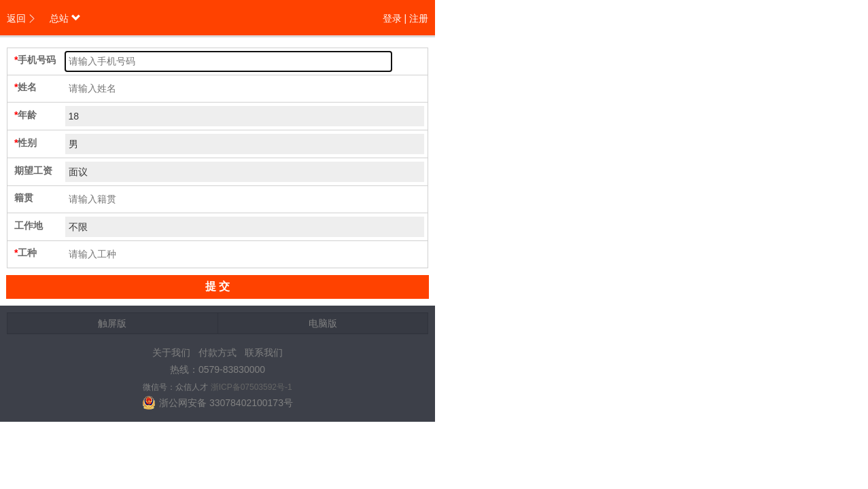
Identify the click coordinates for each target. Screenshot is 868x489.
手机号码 (37, 60)
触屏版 (112, 323)
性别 (27, 143)
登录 (392, 18)
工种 (27, 253)
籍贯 (24, 198)
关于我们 (171, 352)
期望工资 (33, 170)
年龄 (27, 115)
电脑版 (323, 323)
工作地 (29, 225)
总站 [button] (65, 18)
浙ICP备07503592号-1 (251, 387)
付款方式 (218, 352)
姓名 (27, 87)
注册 (419, 18)
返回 (16, 18)
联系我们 (264, 352)
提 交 (218, 286)
